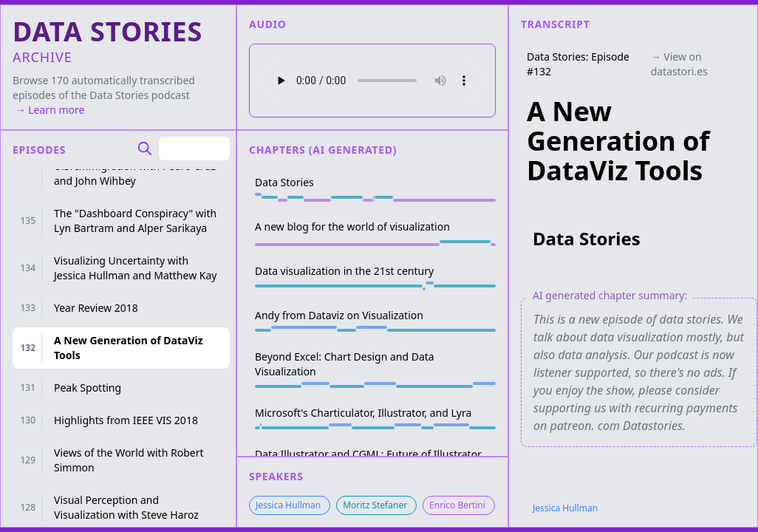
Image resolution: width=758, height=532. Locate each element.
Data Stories (119, 95)
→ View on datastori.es (679, 64)
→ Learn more (48, 110)
